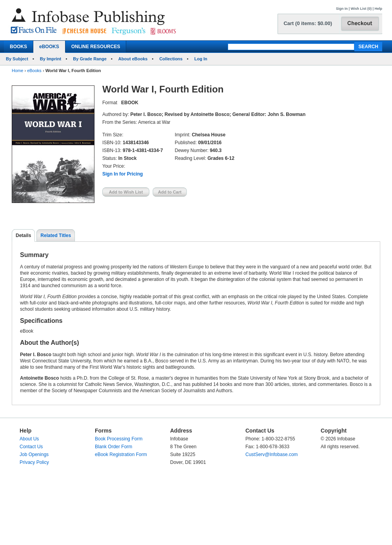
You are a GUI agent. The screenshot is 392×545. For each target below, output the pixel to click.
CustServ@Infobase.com (272, 454)
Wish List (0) (361, 9)
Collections (171, 59)
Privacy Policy (34, 462)
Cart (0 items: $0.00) (308, 23)
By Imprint (51, 59)
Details (23, 235)
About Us (29, 439)
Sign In (342, 9)
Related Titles (56, 235)
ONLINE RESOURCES (96, 47)
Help (378, 9)
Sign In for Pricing (122, 174)
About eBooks (133, 59)
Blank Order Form (113, 447)
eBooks (34, 71)
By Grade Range (90, 59)
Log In (201, 59)
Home (17, 71)
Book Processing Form (119, 439)
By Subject (17, 59)
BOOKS (18, 47)
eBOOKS (49, 47)
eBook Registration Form (121, 454)
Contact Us (31, 447)
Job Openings (34, 454)
